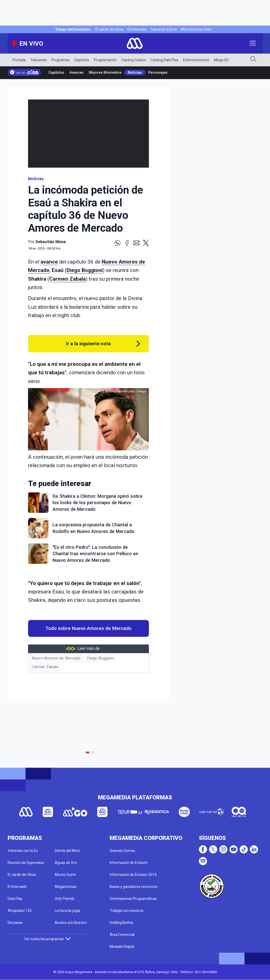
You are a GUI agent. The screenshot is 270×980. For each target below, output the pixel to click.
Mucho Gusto (65, 875)
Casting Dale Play (165, 60)
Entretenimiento (196, 60)
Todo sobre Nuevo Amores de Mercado (88, 628)
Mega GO (221, 60)
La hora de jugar (68, 911)
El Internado (137, 29)
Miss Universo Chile (196, 29)
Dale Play (15, 899)
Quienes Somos (122, 851)
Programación (105, 60)
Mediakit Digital (122, 947)
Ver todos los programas (47, 939)
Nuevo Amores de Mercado (56, 658)
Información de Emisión (129, 863)
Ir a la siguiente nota (88, 344)
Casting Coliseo (134, 60)
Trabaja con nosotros (127, 911)
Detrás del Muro (68, 851)
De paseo (15, 923)
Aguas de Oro (66, 863)
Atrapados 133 (20, 911)
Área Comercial (122, 935)
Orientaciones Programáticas (133, 899)
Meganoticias (66, 887)
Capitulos (56, 72)
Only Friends (65, 899)
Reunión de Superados (26, 863)
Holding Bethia (121, 923)
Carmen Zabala (67, 279)
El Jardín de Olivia (109, 29)
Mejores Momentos (105, 72)
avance (49, 262)
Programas (61, 60)
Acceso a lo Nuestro (71, 923)
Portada (19, 60)
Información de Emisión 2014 (133, 875)
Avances (76, 72)
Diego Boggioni (85, 270)
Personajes (158, 72)
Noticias (135, 72)
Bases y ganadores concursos (134, 887)
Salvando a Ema (164, 29)
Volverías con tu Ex (23, 851)
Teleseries (39, 60)
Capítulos (82, 60)
